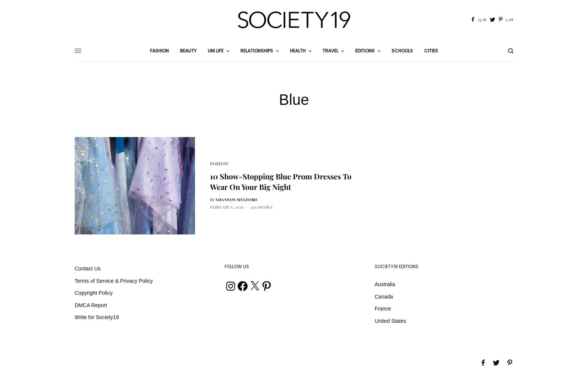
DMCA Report (91, 305)
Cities (431, 51)
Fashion (219, 163)
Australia (385, 284)
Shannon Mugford (237, 200)
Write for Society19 (97, 317)
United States (390, 321)
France (383, 309)
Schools (402, 51)
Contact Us (88, 269)
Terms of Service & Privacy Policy (114, 281)
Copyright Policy (94, 293)
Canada (384, 297)
